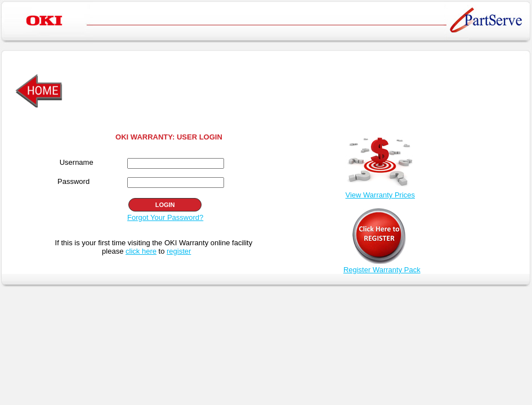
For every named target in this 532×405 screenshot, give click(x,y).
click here (141, 251)
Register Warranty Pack (382, 270)
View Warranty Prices (380, 195)
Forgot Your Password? (165, 217)
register (179, 251)
